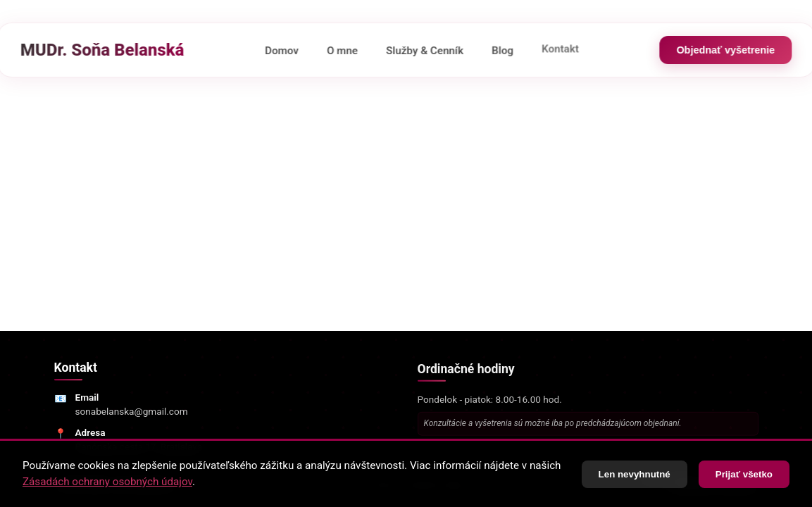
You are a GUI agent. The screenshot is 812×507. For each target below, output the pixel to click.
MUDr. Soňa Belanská (102, 50)
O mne (342, 50)
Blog (502, 46)
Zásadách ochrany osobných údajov (107, 482)
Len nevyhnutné (635, 475)
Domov (282, 51)
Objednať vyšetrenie (726, 50)
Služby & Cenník (425, 49)
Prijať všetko (744, 475)
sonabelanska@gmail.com (132, 414)
